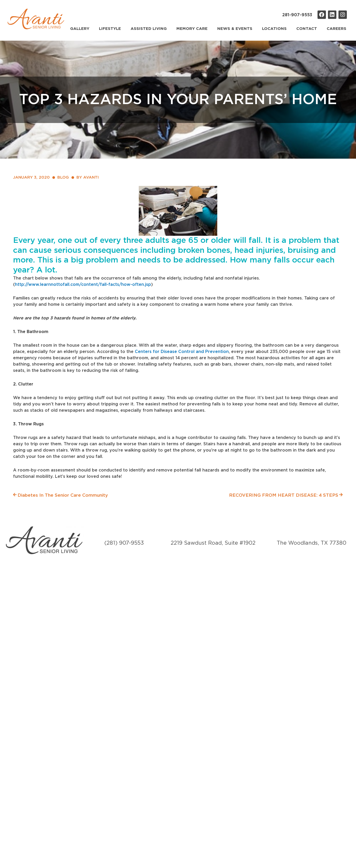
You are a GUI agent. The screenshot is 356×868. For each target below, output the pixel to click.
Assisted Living (149, 29)
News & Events (235, 29)
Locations (274, 29)
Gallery (80, 29)
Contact (307, 29)
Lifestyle (110, 29)
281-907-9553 (297, 15)
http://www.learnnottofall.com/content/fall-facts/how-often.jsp (83, 285)
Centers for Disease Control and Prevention (182, 352)
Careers (336, 29)
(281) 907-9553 (124, 543)
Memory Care (192, 29)
